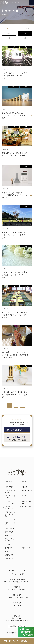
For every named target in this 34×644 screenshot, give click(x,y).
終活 (9, 33)
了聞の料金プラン (10, 482)
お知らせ (8, 551)
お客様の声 (8, 548)
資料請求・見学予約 (27, 502)
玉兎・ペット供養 (10, 524)
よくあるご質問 (10, 544)
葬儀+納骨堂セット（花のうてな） (10, 514)
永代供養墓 (9, 487)
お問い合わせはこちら (14, 430)
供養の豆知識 (9, 555)
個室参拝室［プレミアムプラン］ (10, 508)
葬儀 (25, 33)
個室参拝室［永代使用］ (10, 497)
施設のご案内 (9, 535)
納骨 (9, 38)
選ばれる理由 (9, 532)
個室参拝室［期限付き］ (10, 491)
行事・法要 (25, 28)
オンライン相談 (27, 507)
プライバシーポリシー (27, 497)
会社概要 (25, 487)
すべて (9, 28)
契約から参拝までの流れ (10, 540)
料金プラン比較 (10, 519)
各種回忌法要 (9, 528)
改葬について (26, 548)
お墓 (25, 38)
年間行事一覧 (9, 558)
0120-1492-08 (17, 437)
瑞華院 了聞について (27, 491)
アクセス (25, 481)
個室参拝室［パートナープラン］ (10, 502)
